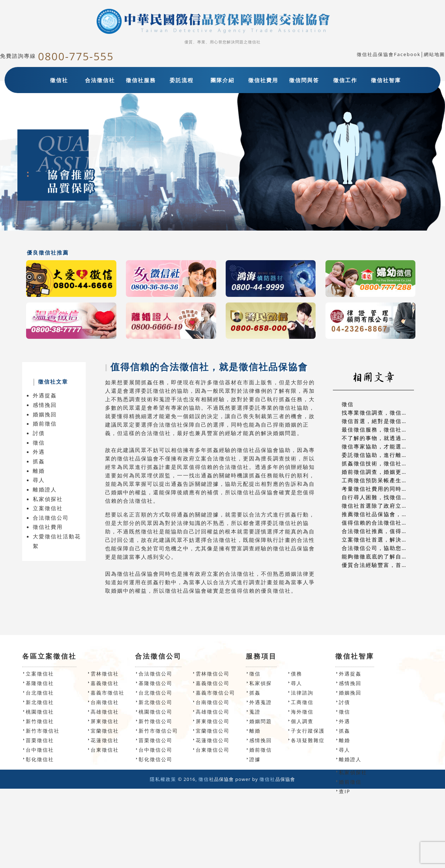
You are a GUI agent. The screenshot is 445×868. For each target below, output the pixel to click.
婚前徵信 (45, 423)
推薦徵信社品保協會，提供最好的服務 (393, 514)
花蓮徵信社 (105, 740)
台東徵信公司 (213, 750)
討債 (39, 433)
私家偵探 (261, 683)
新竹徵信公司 (156, 721)
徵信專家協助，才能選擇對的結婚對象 (393, 446)
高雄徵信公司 (213, 712)
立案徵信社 (48, 508)
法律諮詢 (302, 693)
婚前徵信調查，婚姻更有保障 (381, 472)
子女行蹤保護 (308, 731)
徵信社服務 (141, 80)
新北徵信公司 (156, 702)
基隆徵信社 (40, 683)
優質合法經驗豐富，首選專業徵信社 (390, 565)
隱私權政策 (163, 779)
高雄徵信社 (105, 712)
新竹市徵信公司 (158, 731)
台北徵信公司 (156, 693)
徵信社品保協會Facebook (389, 54)
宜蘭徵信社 (105, 731)
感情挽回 (45, 405)
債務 (297, 674)
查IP (345, 791)
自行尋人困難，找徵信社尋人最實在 (390, 497)
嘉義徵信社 (105, 683)
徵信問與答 (304, 80)
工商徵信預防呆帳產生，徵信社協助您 (393, 480)
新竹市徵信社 (43, 731)
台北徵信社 (40, 693)
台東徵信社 (105, 750)
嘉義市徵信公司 (215, 693)
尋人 (39, 480)
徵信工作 (345, 80)
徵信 (39, 442)
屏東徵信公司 (213, 721)
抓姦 (39, 461)
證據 (255, 759)
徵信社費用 (263, 80)
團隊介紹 (223, 80)
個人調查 (302, 721)
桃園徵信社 (40, 712)
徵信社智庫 (386, 80)
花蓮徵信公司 (213, 740)
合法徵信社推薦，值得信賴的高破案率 (393, 531)
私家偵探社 (48, 499)
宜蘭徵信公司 (213, 731)
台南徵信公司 (213, 702)
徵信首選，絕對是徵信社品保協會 (387, 421)
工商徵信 (302, 702)
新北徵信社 (40, 702)
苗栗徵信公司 (156, 740)
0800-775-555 (76, 56)
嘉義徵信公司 (213, 683)
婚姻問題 (261, 721)
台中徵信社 (40, 750)
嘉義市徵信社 (108, 693)
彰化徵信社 (40, 759)
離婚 (39, 471)
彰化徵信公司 (156, 759)
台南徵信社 (105, 702)
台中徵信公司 (156, 750)
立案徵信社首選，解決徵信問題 (384, 539)
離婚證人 (45, 489)
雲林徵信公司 (213, 674)
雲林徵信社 (105, 674)
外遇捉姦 (45, 395)
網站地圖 (434, 54)
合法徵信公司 (51, 518)
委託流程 (182, 80)
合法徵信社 (100, 80)
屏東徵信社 (105, 721)
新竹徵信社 (40, 721)
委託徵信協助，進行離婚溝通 (381, 455)
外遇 (39, 452)
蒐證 (255, 712)
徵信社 (59, 80)
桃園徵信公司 (156, 712)
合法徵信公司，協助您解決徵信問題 (390, 548)
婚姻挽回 (45, 414)
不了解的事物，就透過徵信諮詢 (384, 438)
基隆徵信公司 (156, 683)
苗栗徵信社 (40, 740)
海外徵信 (302, 712)
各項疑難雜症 (308, 740)
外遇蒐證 (261, 702)
